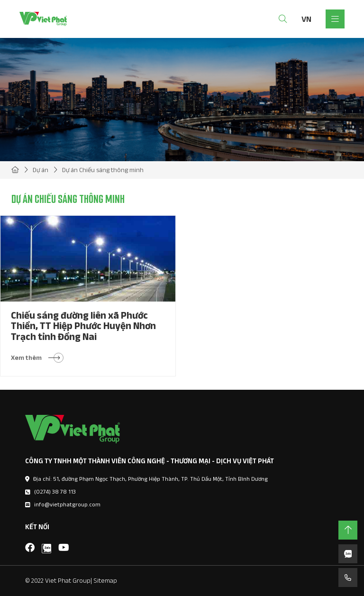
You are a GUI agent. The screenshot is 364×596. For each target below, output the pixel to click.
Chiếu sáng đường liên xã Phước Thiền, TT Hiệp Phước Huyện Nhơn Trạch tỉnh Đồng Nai (83, 326)
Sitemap (105, 580)
